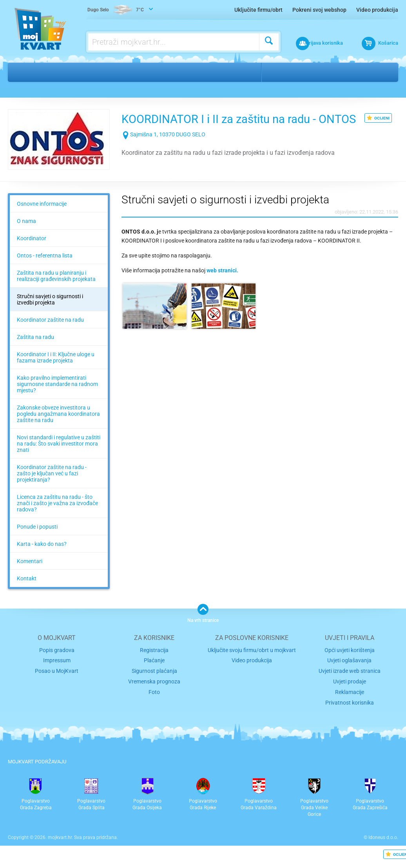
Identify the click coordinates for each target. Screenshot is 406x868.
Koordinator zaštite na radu (50, 332)
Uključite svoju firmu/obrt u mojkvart (252, 662)
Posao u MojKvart (57, 682)
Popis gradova (57, 662)
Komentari (30, 573)
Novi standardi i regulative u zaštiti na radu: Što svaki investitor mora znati (59, 456)
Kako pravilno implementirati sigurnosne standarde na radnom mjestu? (57, 396)
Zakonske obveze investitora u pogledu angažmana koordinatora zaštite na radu (58, 426)
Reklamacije (350, 702)
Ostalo (46, 72)
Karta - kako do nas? (42, 556)
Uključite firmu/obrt (258, 10)
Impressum (57, 672)
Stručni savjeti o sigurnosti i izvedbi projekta (50, 312)
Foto (154, 702)
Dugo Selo (285, 72)
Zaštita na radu (35, 349)
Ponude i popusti (37, 539)
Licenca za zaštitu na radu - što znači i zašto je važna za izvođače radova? (57, 515)
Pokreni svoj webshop (319, 10)
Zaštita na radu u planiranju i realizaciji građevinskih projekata (56, 288)
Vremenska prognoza (154, 691)
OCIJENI (378, 118)
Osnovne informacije (42, 216)
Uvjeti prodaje (350, 691)
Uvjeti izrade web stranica (350, 682)
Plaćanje (154, 672)
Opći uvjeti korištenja (350, 662)
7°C (116, 10)
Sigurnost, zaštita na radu (106, 72)
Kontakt (27, 591)
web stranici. (222, 283)
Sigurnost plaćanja (154, 682)
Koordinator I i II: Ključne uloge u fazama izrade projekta (56, 370)
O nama (26, 233)
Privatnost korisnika (350, 711)
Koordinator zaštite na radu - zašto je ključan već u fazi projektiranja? (52, 486)
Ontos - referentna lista (45, 268)
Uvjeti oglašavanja (350, 672)
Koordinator (32, 250)
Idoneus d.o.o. (383, 846)
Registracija (154, 662)
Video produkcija (377, 10)
